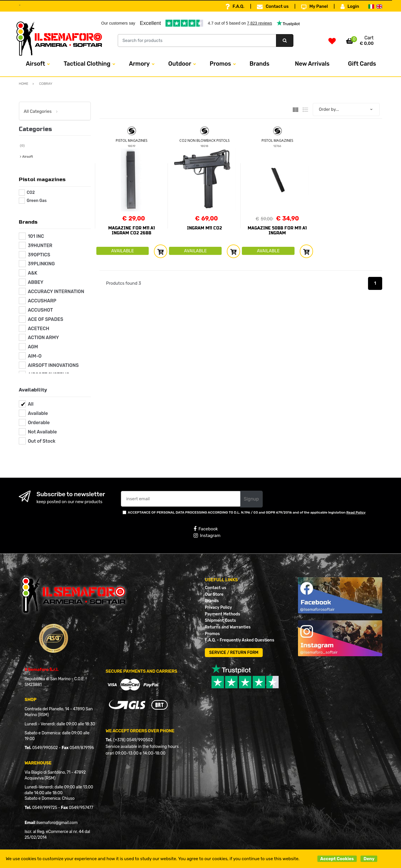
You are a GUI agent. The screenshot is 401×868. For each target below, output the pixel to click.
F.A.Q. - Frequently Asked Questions (240, 640)
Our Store (214, 594)
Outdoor (180, 64)
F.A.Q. (235, 7)
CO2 (31, 193)
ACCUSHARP (42, 301)
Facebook (206, 529)
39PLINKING (41, 264)
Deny (369, 859)
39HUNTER (40, 245)
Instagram (207, 536)
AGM (33, 347)
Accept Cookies (337, 859)
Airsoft (35, 64)
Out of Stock (42, 441)
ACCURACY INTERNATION (56, 292)
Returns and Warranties (228, 627)
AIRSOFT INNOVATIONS (53, 365)
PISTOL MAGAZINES (131, 140)
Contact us (273, 7)
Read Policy (356, 512)
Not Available (42, 432)
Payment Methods (222, 614)
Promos (220, 64)
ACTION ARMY (43, 338)
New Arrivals (312, 64)
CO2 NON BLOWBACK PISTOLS (204, 140)
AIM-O (35, 356)
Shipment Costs (220, 620)
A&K (33, 273)
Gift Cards (362, 64)
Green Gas (37, 201)
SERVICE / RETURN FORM (234, 653)
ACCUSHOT (40, 310)
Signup (251, 499)
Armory (139, 64)
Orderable (39, 423)
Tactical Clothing (87, 64)
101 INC (36, 236)
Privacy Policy (218, 607)
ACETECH (38, 329)
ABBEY (36, 282)
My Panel (314, 7)
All (31, 404)
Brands (260, 64)
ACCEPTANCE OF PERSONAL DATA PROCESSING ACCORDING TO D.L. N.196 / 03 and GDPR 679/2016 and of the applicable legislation (247, 512)
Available (38, 413)
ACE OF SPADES (45, 319)
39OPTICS (39, 255)
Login (350, 7)
